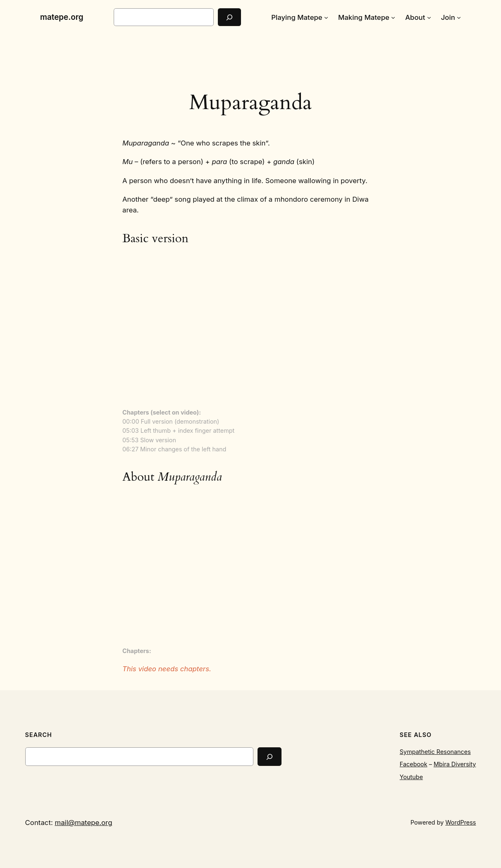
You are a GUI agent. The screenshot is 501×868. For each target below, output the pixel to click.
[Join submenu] (459, 17)
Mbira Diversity (455, 764)
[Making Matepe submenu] (393, 17)
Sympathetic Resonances (435, 752)
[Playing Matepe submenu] (326, 17)
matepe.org (62, 17)
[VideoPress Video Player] (250, 328)
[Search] (229, 17)
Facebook (414, 764)
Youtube (411, 777)
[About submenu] (429, 17)
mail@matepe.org (83, 823)
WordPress (460, 822)
